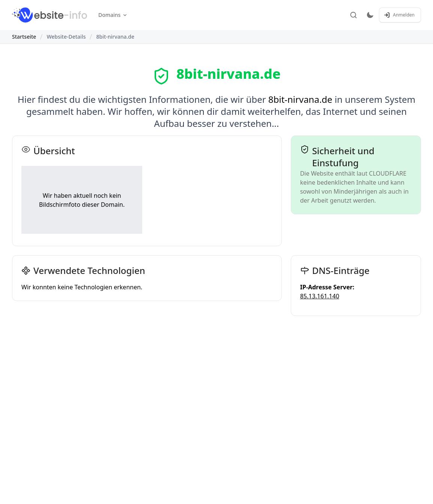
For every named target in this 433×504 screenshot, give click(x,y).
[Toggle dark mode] (370, 15)
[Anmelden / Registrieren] (400, 15)
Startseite (24, 37)
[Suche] (353, 15)
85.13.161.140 (320, 296)
